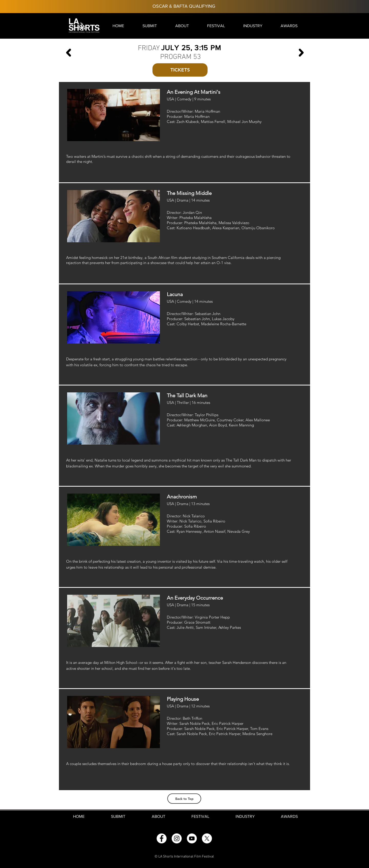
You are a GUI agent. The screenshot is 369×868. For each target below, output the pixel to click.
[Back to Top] (184, 799)
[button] (150, 26)
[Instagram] (177, 838)
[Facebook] (162, 838)
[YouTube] (192, 838)
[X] (207, 838)
